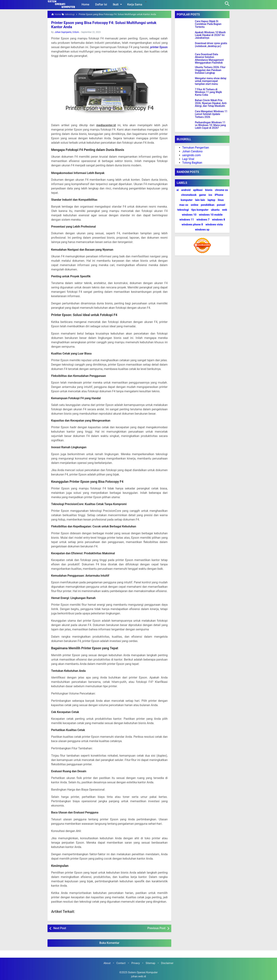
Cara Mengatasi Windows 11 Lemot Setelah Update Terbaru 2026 (211, 114)
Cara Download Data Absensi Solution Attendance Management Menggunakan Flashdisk (209, 59)
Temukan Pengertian (196, 148)
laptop (211, 200)
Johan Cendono (192, 151)
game (203, 195)
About (107, 963)
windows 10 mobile (211, 215)
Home (85, 4)
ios (210, 195)
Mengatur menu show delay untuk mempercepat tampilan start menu (211, 81)
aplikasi (198, 190)
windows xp (202, 230)
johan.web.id (138, 976)
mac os (184, 205)
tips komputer (200, 210)
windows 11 (187, 220)
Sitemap (150, 963)
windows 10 (189, 215)
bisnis (209, 190)
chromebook (189, 195)
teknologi (183, 210)
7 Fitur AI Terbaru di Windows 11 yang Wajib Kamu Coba (208, 92)
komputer (187, 200)
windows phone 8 (192, 224)
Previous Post (156, 928)
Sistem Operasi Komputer (143, 972)
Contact (121, 963)
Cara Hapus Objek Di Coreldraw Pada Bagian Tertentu (208, 24)
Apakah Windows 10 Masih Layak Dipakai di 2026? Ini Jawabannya (210, 35)
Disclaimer (167, 963)
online (194, 205)
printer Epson (159, 47)
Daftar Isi (101, 4)
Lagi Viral (188, 159)
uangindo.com (191, 155)
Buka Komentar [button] (109, 943)
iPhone (219, 195)
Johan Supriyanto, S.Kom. (67, 32)
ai (178, 190)
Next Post (60, 928)
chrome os (221, 190)
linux (221, 200)
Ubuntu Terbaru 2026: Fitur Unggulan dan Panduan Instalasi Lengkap (210, 70)
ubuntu (215, 210)
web (225, 210)
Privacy (136, 963)
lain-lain (200, 200)
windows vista (214, 224)
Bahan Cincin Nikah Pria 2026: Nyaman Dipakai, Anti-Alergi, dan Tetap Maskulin (211, 103)
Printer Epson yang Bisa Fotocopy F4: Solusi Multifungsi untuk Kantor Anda (108, 25)
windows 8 (218, 220)
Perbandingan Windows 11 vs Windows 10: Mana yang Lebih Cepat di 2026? (210, 125)
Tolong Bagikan (192, 163)
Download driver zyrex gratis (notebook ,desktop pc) (211, 45)
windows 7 (203, 220)
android (186, 190)
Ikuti (118, 4)
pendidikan (207, 205)
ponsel (221, 205)
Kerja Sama (135, 4)
